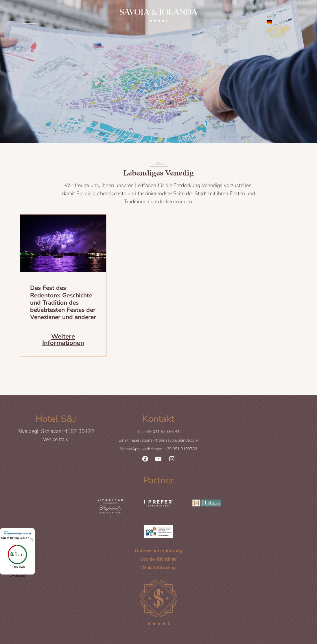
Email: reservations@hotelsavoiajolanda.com (158, 440)
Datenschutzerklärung (159, 550)
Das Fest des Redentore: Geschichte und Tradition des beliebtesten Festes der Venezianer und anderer (63, 302)
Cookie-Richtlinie (158, 559)
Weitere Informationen (63, 339)
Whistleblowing (158, 567)
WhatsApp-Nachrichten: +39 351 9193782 (158, 449)
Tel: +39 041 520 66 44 (158, 432)
